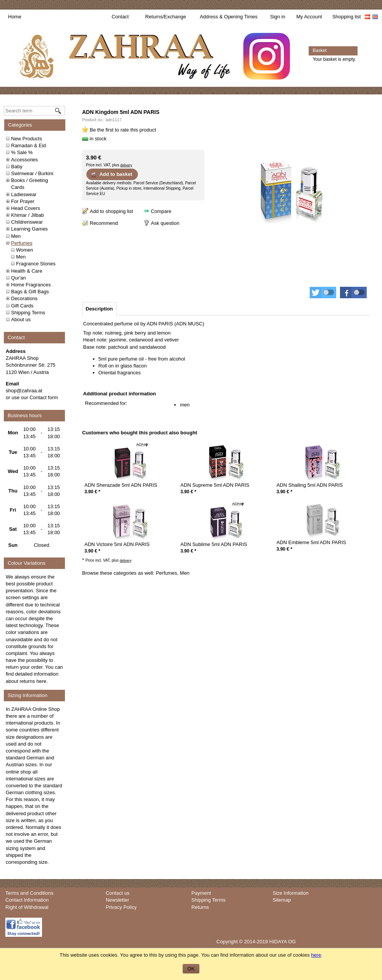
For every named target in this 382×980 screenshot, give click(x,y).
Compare (161, 211)
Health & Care (27, 271)
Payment (201, 893)
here (41, 681)
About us (21, 319)
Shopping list (346, 17)
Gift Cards (22, 306)
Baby (17, 167)
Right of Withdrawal (27, 907)
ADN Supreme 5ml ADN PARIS (215, 485)
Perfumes (22, 243)
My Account (309, 17)
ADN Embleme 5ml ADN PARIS (312, 542)
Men (16, 236)
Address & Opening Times (229, 17)
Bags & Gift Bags (30, 292)
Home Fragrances (31, 285)
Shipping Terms (28, 313)
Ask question (165, 223)
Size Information (291, 893)
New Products (27, 139)
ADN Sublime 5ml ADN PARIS (214, 544)
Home (15, 17)
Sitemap (282, 900)
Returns (200, 907)
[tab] (99, 309)
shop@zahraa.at (24, 391)
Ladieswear (24, 194)
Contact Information (27, 900)
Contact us (118, 893)
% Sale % (22, 152)
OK (191, 969)
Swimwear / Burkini (32, 173)
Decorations (24, 298)
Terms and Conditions (29, 893)
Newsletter (117, 900)
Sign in (278, 17)
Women (25, 250)
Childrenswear (27, 222)
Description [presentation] (99, 309)
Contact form (44, 397)
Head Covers (26, 208)
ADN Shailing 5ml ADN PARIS (310, 485)
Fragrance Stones (36, 264)
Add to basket (111, 174)
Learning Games (29, 229)
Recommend (104, 223)
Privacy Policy (121, 907)
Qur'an (19, 278)
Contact (120, 17)
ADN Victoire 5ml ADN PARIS (117, 544)
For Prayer (23, 201)
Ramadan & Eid (28, 145)
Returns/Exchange (166, 17)
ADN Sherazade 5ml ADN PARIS (121, 485)
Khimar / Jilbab (28, 215)
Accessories (24, 160)
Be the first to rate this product (123, 130)
